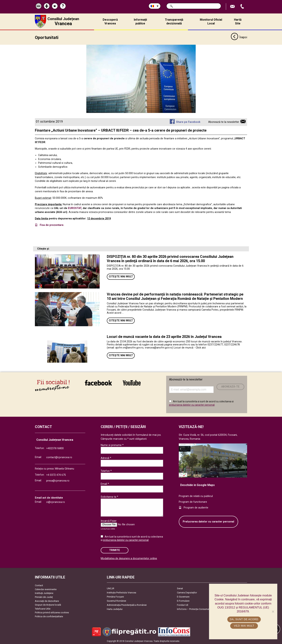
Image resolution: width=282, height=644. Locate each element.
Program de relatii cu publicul (196, 496)
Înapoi (239, 37)
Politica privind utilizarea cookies (52, 612)
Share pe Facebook (188, 122)
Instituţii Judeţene (44, 593)
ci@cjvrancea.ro (56, 502)
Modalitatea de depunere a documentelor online (129, 558)
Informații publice (140, 22)
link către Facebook (98, 383)
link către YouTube (132, 383)
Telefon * (106, 471)
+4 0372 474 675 (56, 475)
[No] (273, 612)
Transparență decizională (174, 22)
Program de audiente (196, 507)
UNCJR (111, 588)
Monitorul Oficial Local (211, 22)
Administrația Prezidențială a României (127, 605)
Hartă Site (238, 22)
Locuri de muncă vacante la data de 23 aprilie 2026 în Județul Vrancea (164, 336)
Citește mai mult (121, 277)
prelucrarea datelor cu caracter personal (192, 405)
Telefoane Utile (43, 609)
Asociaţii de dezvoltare (47, 601)
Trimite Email (233, 7)
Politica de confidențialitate (49, 616)
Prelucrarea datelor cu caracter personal (208, 522)
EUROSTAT (75, 208)
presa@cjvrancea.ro (58, 481)
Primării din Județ (44, 597)
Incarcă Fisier (109, 521)
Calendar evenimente (46, 589)
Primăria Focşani (115, 597)
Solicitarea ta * (109, 497)
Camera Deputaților (187, 592)
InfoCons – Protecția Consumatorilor (196, 609)
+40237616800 (55, 448)
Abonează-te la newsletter (224, 122)
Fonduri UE (183, 605)
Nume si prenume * (112, 445)
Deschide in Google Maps (197, 485)
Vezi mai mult (244, 626)
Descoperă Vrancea (110, 22)
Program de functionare (193, 502)
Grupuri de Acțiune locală (48, 605)
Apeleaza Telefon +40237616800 (243, 7)
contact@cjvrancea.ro (59, 457)
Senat (180, 588)
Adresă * (106, 458)
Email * (105, 484)
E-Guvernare (183, 597)
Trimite (115, 550)
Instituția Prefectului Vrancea (121, 592)
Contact (39, 585)
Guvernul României (116, 601)
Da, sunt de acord (244, 619)
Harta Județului (115, 609)
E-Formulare (183, 601)
